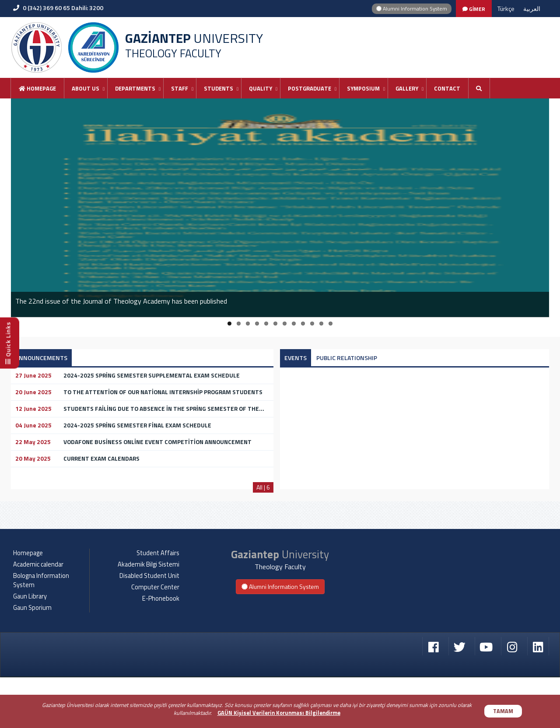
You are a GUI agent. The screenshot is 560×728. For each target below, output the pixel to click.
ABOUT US (86, 88)
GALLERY (407, 88)
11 (321, 324)
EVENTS (296, 358)
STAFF (180, 88)
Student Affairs (158, 604)
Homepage (37, 88)
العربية (532, 9)
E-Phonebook (161, 649)
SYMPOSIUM (363, 88)
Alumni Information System (412, 9)
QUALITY (261, 88)
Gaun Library (30, 647)
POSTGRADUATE (310, 88)
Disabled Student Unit (149, 626)
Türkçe (506, 9)
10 (312, 324)
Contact (447, 88)
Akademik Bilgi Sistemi (149, 615)
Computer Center (155, 638)
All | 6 (263, 487)
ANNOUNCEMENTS (41, 358)
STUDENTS (219, 88)
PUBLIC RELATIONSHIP (347, 358)
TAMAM (503, 711)
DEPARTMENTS (135, 88)
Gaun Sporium (32, 658)
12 (331, 324)
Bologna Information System (41, 631)
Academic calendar (38, 615)
